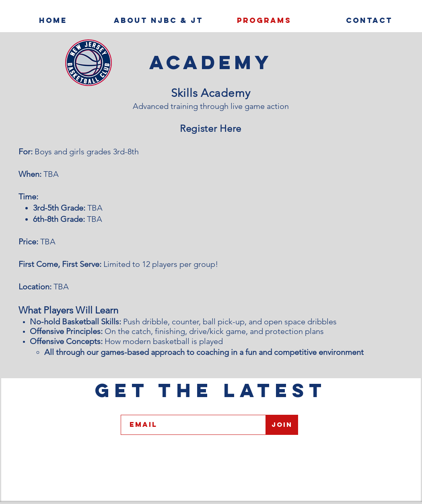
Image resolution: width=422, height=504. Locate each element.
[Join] (282, 425)
